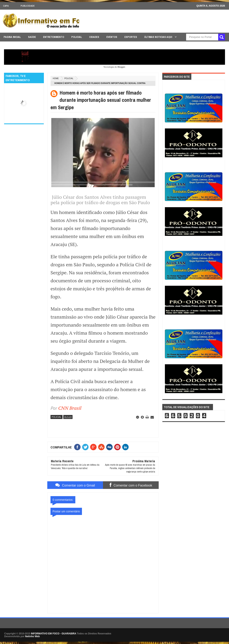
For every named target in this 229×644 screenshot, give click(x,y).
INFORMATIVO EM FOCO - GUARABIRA (53, 634)
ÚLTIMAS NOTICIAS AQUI (158, 37)
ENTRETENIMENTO (54, 37)
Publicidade (28, 6)
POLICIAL (77, 37)
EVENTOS (112, 37)
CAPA (6, 6)
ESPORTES (131, 37)
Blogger (121, 67)
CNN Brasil (70, 408)
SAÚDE (32, 37)
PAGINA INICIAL (12, 37)
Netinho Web (32, 636)
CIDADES (94, 37)
